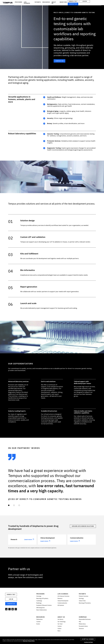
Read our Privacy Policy (29, 641)
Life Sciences (63, 594)
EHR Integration (41, 608)
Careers (60, 626)
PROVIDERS (19, 2)
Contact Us (73, 4)
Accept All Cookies (88, 639)
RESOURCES (46, 2)
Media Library (82, 624)
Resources (41, 617)
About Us (61, 617)
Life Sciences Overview (63, 596)
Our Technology (62, 622)
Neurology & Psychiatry (42, 598)
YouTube (13, 609)
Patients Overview (84, 596)
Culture (59, 629)
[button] (9, 505)
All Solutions (61, 605)
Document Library (83, 626)
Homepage (83, 617)
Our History (60, 619)
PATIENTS (38, 2)
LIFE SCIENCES (27, 3)
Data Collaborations (42, 610)
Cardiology (39, 601)
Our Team (60, 624)
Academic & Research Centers (44, 605)
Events (38, 624)
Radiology (39, 603)
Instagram (16, 609)
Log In (85, 1)
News (59, 631)
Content (38, 622)
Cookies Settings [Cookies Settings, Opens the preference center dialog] (88, 642)
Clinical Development (63, 601)
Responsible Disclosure (85, 619)
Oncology (39, 596)
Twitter (10, 609)
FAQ (80, 622)
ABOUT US (54, 3)
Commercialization (62, 603)
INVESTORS (63, 2)
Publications (39, 619)
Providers (41, 594)
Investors (81, 629)
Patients (82, 594)
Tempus (8, 3)
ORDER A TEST (73, 1)
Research (60, 598)
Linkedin (6, 609)
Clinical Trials (82, 601)
